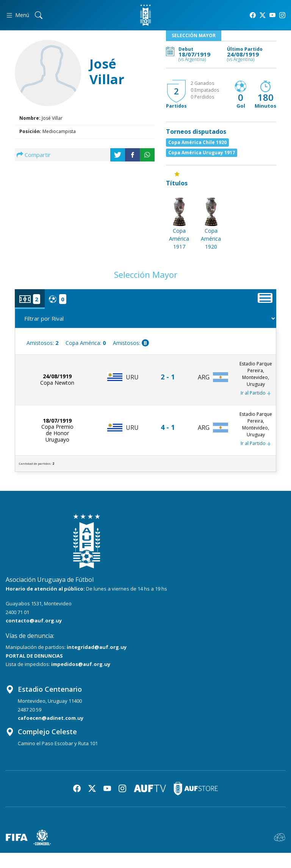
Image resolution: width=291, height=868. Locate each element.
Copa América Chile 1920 (197, 142)
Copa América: (86, 343)
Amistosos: (42, 343)
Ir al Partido (256, 393)
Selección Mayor (194, 35)
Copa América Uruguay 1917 (202, 153)
